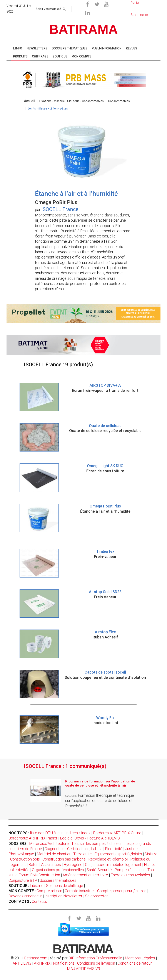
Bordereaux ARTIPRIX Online (117, 833)
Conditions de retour (135, 963)
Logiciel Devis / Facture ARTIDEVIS (90, 838)
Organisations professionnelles (58, 870)
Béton (33, 865)
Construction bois (25, 859)
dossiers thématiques (58, 880)
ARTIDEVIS (22, 963)
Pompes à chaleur (130, 870)
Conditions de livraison (96, 963)
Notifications (64, 963)
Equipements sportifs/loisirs (118, 854)
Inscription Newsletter (63, 896)
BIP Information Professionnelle (95, 958)
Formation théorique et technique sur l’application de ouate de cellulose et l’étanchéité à (100, 801)
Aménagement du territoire (85, 875)
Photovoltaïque (21, 854)
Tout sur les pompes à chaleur (97, 843)
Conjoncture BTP (23, 880)
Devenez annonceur (25, 896)
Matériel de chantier (54, 854)
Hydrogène (73, 865)
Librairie (37, 886)
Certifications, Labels (85, 849)
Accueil (29, 101)
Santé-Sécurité (99, 870)
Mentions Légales (140, 958)
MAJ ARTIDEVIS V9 (83, 969)
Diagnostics (55, 849)
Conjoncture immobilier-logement (113, 865)
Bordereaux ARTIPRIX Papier (33, 838)
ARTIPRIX (42, 963)
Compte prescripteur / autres (122, 891)
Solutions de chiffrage (65, 886)
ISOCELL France (60, 209)
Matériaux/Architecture (49, 843)
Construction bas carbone (64, 859)
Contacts (39, 901)
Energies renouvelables (130, 875)
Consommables (119, 101)
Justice (131, 849)
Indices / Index (78, 833)
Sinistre (151, 854)
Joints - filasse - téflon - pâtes (48, 108)
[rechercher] (64, 8)
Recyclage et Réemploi (108, 859)
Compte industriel (80, 891)
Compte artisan (49, 891)
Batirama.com (36, 958)
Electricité (114, 849)
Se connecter (96, 896)
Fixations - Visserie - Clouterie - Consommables (72, 101)
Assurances (51, 865)
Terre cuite (83, 854)
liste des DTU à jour (46, 833)
